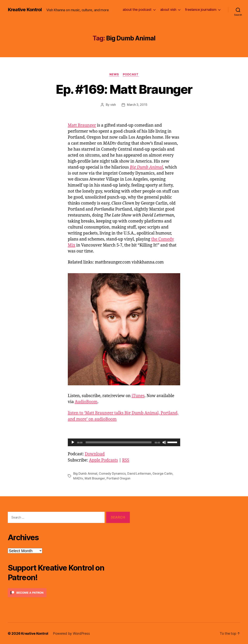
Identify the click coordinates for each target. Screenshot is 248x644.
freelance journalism (201, 10)
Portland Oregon (118, 478)
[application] (124, 442)
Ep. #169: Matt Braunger (124, 89)
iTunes (138, 396)
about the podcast (137, 10)
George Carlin (163, 473)
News (114, 74)
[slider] (119, 442)
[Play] (73, 442)
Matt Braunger (82, 125)
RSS (126, 460)
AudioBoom (86, 402)
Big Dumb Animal (85, 473)
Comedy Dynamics (112, 473)
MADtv (78, 478)
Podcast (131, 74)
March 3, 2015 (137, 105)
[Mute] (164, 442)
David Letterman (139, 473)
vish (113, 105)
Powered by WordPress (71, 633)
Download (95, 454)
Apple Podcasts (103, 460)
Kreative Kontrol (25, 10)
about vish (168, 10)
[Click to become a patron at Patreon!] (69, 592)
